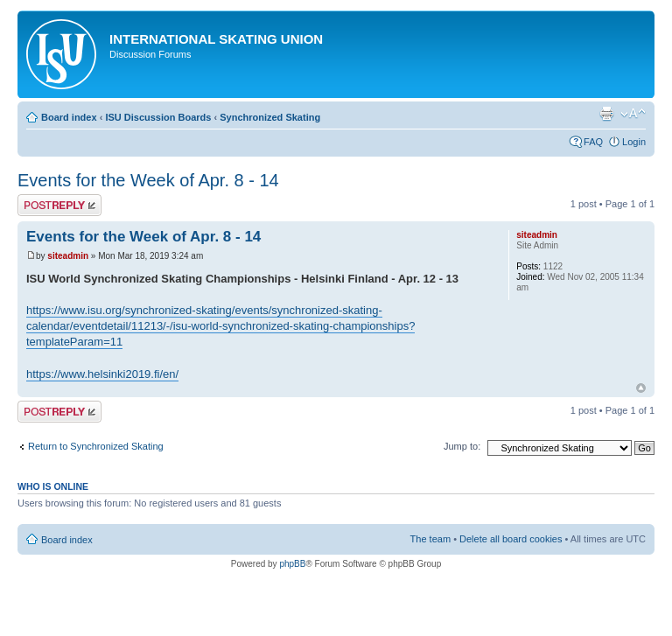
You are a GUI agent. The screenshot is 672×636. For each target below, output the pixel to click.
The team (430, 539)
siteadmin (68, 256)
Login (634, 142)
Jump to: (462, 446)
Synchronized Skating (270, 117)
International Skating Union (216, 39)
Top (641, 388)
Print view (606, 114)
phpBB (292, 564)
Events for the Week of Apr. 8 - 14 (148, 180)
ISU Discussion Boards (158, 117)
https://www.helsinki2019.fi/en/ (102, 374)
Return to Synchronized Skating (96, 446)
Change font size (633, 114)
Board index (69, 117)
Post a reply (59, 205)
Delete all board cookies (511, 539)
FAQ (593, 142)
